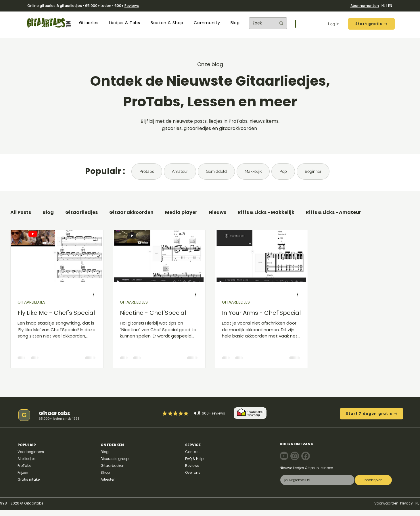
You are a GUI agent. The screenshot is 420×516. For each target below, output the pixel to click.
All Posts (21, 212)
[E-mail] (316, 480)
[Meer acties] (95, 295)
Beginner (313, 171)
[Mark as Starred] (181, 413)
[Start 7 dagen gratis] (372, 414)
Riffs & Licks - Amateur (333, 212)
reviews (219, 413)
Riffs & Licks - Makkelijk (266, 212)
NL (383, 6)
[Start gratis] (371, 24)
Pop (283, 171)
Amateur (180, 171)
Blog (48, 212)
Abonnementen (365, 6)
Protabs (147, 171)
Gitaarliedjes (81, 212)
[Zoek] (260, 23)
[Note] (284, 456)
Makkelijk (253, 171)
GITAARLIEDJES (31, 302)
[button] (89, 23)
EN (390, 6)
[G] (24, 415)
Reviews (132, 6)
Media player (181, 212)
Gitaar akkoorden (131, 212)
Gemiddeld (216, 171)
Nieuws (217, 212)
